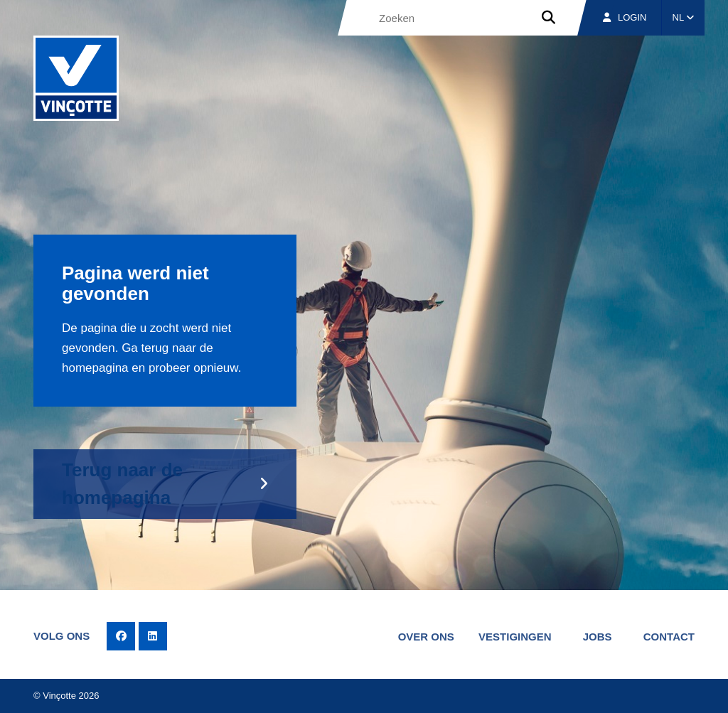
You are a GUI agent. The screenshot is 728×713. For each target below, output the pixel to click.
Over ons (426, 637)
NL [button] (684, 17)
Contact (669, 637)
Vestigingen (515, 637)
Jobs (598, 637)
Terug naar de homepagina (122, 484)
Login (625, 17)
